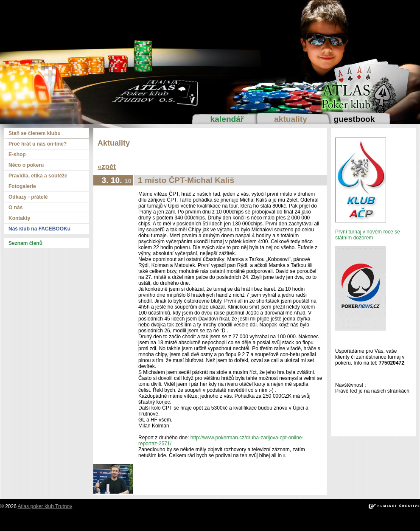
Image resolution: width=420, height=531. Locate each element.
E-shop (17, 155)
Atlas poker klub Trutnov (45, 506)
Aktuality (291, 119)
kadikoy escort (210, 528)
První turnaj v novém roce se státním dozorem (368, 235)
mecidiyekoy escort (255, 522)
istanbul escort (19, 522)
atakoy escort (331, 522)
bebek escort (218, 522)
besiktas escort (185, 522)
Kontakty (19, 218)
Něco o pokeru (26, 165)
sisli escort (49, 522)
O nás (15, 208)
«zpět (107, 167)
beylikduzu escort (82, 522)
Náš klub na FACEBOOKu (39, 229)
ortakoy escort (150, 522)
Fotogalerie (22, 186)
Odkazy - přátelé (28, 197)
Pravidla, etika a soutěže (38, 176)
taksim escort (118, 522)
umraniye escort (297, 522)
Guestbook (354, 119)
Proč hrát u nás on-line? (38, 144)
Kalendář (227, 119)
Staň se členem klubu (35, 133)
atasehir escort (400, 522)
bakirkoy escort (365, 522)
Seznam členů (25, 243)
